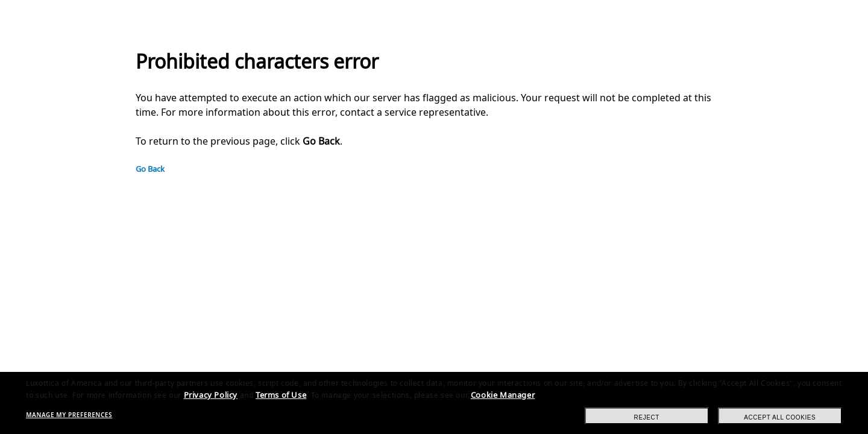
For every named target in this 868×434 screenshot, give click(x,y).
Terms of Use (281, 395)
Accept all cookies (780, 417)
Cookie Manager (503, 395)
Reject (647, 417)
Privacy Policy (211, 395)
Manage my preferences (69, 415)
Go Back (150, 169)
